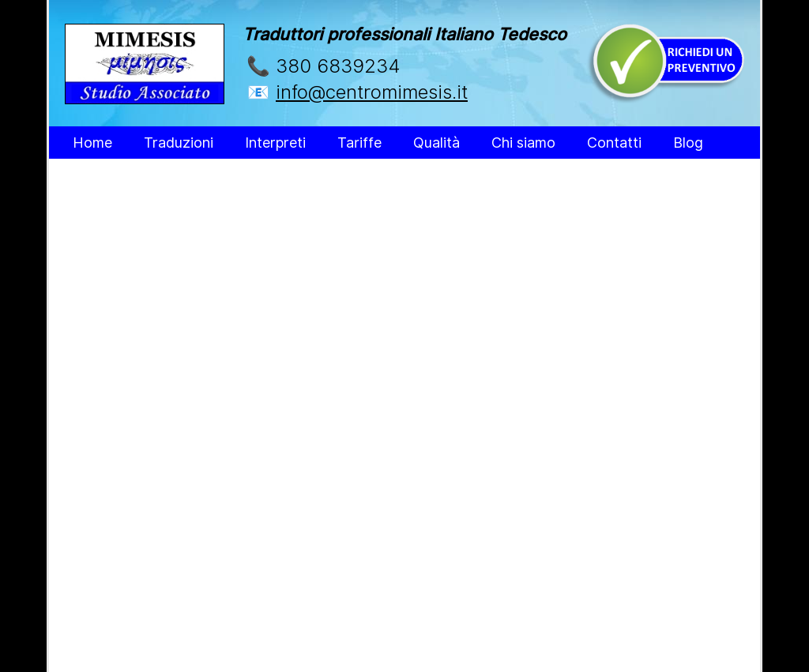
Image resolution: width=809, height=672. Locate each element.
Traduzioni (179, 143)
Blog (688, 143)
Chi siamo (523, 143)
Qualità (436, 143)
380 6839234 (338, 66)
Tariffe (359, 143)
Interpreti (275, 143)
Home (92, 143)
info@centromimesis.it (372, 92)
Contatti (614, 143)
